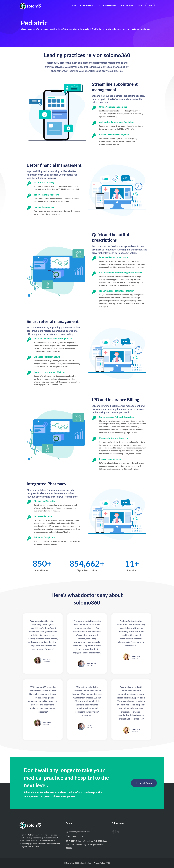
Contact (140, 5)
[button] (144, 783)
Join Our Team (127, 5)
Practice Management (108, 5)
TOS (108, 863)
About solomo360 (88, 5)
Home (74, 5)
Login (150, 5)
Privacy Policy (100, 863)
